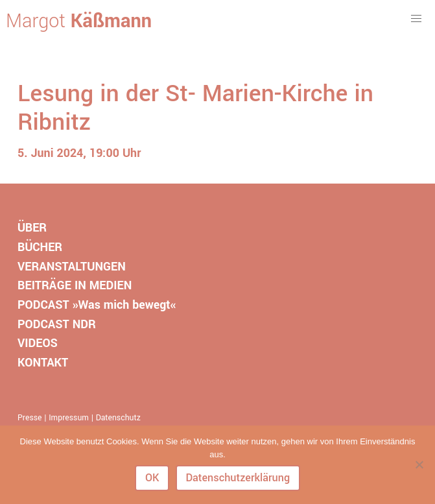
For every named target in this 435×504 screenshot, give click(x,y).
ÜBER (32, 228)
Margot (79, 21)
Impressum (69, 418)
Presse (30, 418)
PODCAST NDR (57, 324)
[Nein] (419, 464)
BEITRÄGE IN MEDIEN (75, 285)
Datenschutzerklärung (238, 478)
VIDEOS (38, 343)
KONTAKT (43, 363)
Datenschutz (118, 418)
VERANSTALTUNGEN (72, 267)
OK (152, 478)
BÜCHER (40, 247)
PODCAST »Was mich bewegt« (97, 305)
